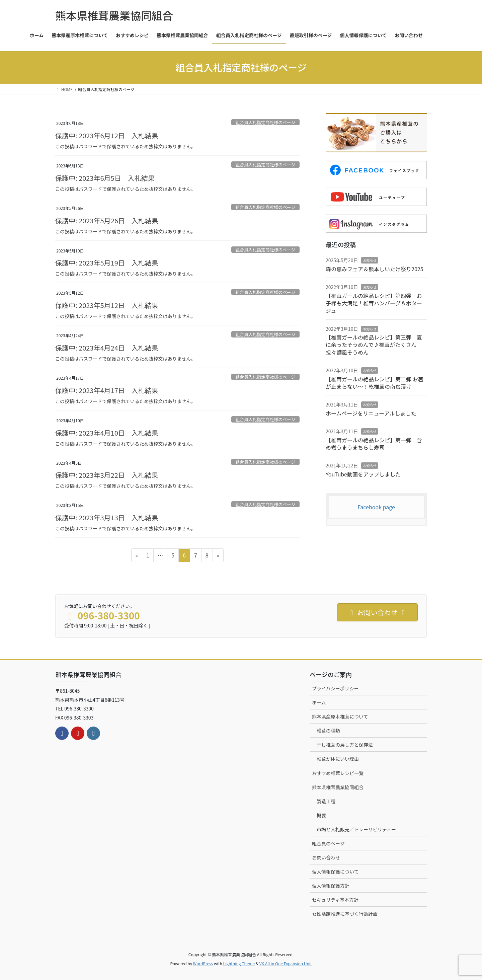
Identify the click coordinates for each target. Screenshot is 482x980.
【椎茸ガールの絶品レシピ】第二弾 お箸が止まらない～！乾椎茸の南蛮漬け (375, 383)
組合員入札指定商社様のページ (265, 122)
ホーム (319, 702)
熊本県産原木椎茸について (340, 717)
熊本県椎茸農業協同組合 (338, 787)
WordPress (203, 963)
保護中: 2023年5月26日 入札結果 (107, 220)
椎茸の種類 (328, 731)
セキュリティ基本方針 (335, 900)
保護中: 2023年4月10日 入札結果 (107, 433)
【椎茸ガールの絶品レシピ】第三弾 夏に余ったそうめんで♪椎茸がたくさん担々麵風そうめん (374, 345)
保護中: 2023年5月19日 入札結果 (107, 263)
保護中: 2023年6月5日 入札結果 (105, 178)
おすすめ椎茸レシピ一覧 (338, 773)
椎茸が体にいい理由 (338, 759)
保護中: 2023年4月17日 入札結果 (107, 390)
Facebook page (376, 507)
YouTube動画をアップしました (363, 474)
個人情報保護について (335, 872)
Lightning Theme (239, 963)
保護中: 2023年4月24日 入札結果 (107, 348)
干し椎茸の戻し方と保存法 (345, 745)
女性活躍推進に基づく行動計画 (345, 914)
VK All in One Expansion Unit (286, 963)
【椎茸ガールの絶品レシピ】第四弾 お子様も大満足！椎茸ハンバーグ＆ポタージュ (374, 303)
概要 (321, 815)
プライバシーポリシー (335, 688)
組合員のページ (328, 843)
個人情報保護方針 (331, 886)
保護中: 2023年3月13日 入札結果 (107, 517)
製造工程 (326, 801)
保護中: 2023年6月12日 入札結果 (107, 135)
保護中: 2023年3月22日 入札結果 (107, 475)
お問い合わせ (326, 857)
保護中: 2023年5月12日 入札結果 (107, 305)
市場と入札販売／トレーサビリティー (356, 829)
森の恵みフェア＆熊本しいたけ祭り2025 (375, 269)
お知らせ (370, 260)
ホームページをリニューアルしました (371, 413)
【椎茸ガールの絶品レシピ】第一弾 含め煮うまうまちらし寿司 (374, 444)
